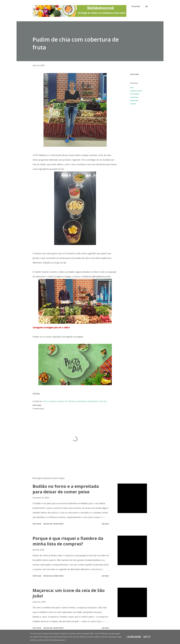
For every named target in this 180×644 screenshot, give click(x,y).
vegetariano (134, 100)
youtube (133, 104)
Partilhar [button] (134, 74)
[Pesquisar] (136, 6)
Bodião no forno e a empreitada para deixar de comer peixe (66, 489)
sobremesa (134, 97)
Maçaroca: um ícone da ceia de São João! (69, 593)
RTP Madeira (135, 94)
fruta (132, 88)
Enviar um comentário (53, 524)
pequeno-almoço (136, 91)
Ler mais (105, 524)
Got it (147, 637)
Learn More (134, 637)
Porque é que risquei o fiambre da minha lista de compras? (68, 541)
